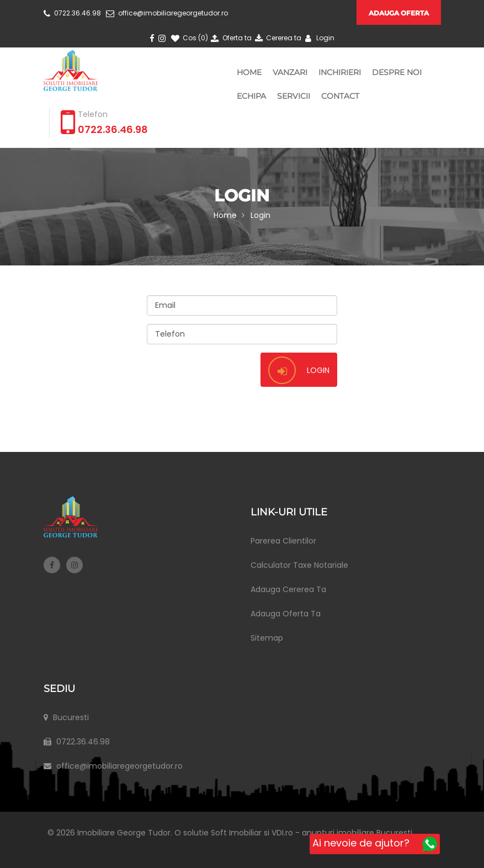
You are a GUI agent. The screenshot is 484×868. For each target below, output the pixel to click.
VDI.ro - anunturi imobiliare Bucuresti (347, 833)
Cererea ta (277, 38)
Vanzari (290, 72)
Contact (340, 96)
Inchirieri (340, 72)
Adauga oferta (399, 13)
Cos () (188, 38)
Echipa (251, 96)
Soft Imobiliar (241, 833)
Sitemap (267, 638)
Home (249, 72)
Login (318, 38)
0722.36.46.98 (72, 13)
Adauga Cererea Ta (288, 589)
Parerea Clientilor (283, 541)
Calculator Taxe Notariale (299, 565)
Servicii (294, 96)
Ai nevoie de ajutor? (375, 844)
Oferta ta (231, 38)
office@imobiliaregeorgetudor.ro (167, 13)
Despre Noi (397, 72)
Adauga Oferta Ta (286, 614)
